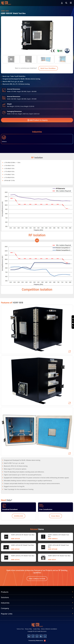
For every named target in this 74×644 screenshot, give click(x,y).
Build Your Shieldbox (48, 75)
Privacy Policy (28, 629)
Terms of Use (20, 629)
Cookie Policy (37, 629)
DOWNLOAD (19, 523)
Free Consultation (37, 579)
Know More (55, 523)
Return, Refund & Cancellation (49, 629)
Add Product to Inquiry (38, 127)
